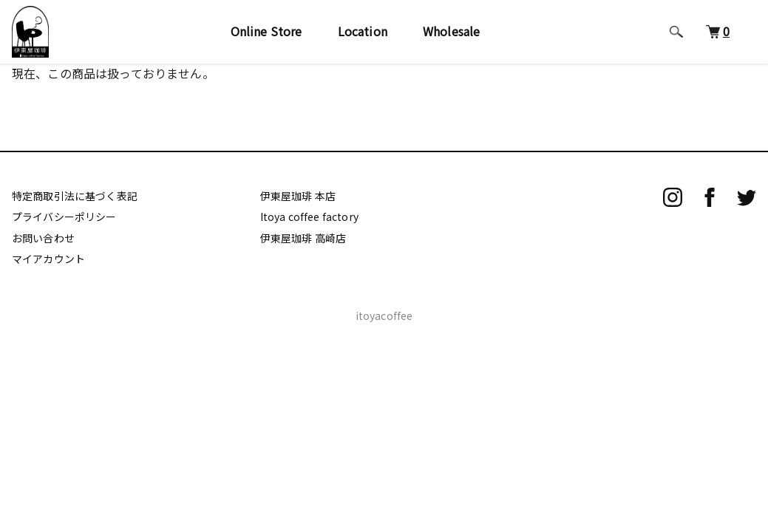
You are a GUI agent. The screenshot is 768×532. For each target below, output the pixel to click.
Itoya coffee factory (309, 216)
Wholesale (451, 31)
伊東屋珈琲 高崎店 (303, 238)
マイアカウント (48, 259)
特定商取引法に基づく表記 (75, 196)
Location (363, 31)
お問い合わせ (43, 238)
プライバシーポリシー (64, 216)
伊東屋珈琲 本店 (298, 196)
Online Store (266, 31)
